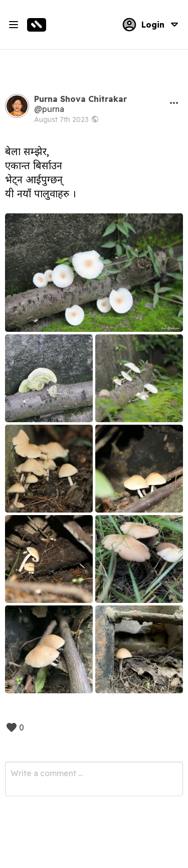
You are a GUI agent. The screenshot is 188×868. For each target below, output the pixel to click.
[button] (174, 103)
